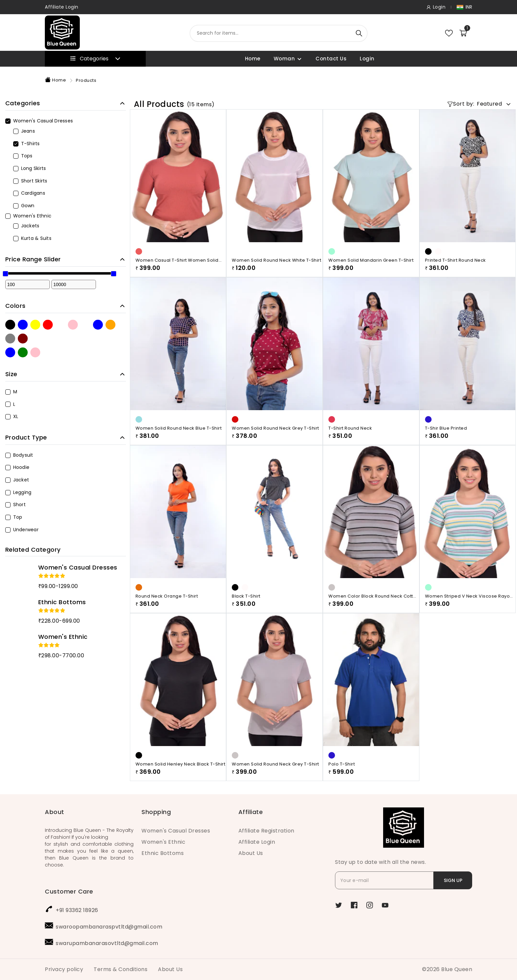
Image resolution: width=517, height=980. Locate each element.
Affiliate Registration (266, 831)
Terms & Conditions (121, 969)
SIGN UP (453, 880)
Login (367, 59)
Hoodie (17, 467)
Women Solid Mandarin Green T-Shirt (371, 260)
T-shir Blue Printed (446, 428)
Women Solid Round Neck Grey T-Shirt (275, 428)
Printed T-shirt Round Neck (456, 260)
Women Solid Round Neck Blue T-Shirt (179, 428)
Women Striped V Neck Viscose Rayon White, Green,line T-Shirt (469, 596)
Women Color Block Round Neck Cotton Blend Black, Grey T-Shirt (374, 596)
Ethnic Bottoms (163, 853)
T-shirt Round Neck (350, 428)
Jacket (17, 480)
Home (253, 59)
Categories (95, 59)
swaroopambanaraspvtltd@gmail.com (109, 927)
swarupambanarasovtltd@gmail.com (107, 943)
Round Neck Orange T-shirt (167, 596)
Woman (284, 59)
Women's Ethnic (163, 842)
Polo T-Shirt (342, 797)
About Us (251, 853)
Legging (18, 492)
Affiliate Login (62, 7)
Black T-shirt (246, 596)
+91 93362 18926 (77, 910)
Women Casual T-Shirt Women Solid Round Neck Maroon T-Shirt (177, 260)
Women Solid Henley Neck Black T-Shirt (181, 797)
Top (14, 517)
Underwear (22, 530)
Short (15, 505)
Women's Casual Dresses (176, 831)
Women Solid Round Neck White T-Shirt (276, 260)
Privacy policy (64, 969)
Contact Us (331, 59)
